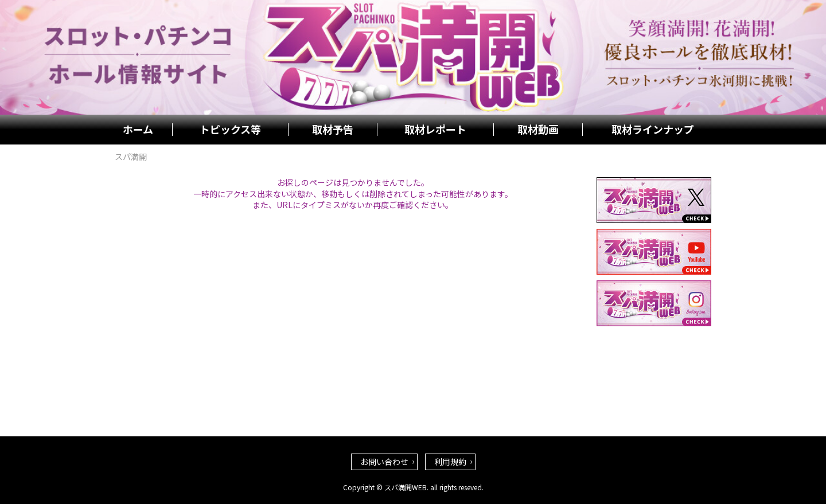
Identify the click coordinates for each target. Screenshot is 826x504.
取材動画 (538, 130)
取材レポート (435, 130)
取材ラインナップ (653, 130)
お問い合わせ (384, 462)
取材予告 (333, 130)
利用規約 (450, 462)
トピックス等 (230, 130)
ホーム (138, 130)
